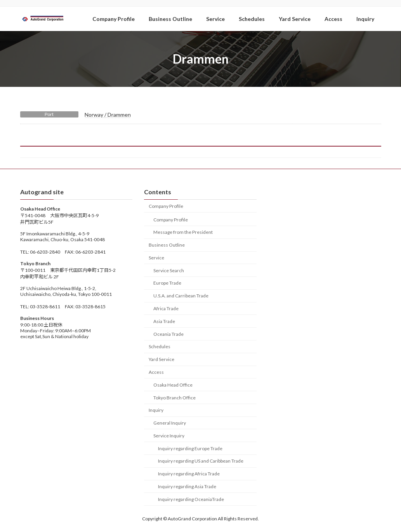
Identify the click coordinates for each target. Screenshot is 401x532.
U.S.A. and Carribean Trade (181, 296)
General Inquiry (170, 423)
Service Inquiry (169, 435)
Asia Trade (164, 321)
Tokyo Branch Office (174, 397)
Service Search (169, 270)
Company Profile (166, 206)
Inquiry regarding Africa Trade (189, 474)
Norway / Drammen (108, 115)
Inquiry (156, 410)
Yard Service (161, 359)
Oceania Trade (168, 334)
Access (156, 372)
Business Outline (167, 245)
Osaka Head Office (173, 384)
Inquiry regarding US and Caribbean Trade (201, 461)
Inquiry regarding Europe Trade (190, 448)
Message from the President (183, 232)
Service (156, 258)
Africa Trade (166, 308)
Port (49, 114)
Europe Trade (167, 283)
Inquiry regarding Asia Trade (187, 486)
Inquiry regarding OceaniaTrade (191, 499)
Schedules (160, 346)
